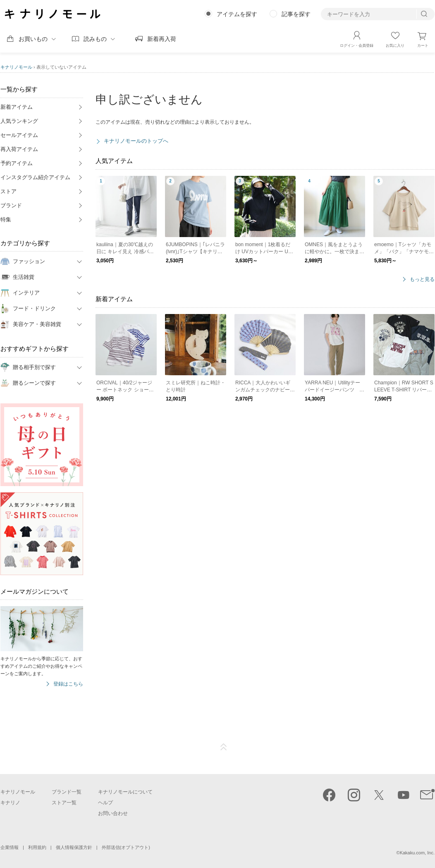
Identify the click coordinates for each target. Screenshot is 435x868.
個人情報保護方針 (74, 847)
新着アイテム (17, 107)
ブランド (11, 205)
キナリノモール (16, 67)
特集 (6, 219)
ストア (8, 191)
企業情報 (10, 847)
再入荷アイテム (19, 149)
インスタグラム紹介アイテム (35, 177)
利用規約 (37, 847)
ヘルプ (105, 803)
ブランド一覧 (67, 792)
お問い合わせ (113, 813)
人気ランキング (19, 121)
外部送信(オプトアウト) (126, 847)
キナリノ (10, 803)
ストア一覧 (64, 803)
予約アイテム (17, 163)
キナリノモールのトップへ (136, 141)
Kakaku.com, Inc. (417, 853)
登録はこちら (68, 684)
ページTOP (224, 747)
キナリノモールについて (125, 792)
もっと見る (422, 279)
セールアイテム (19, 135)
